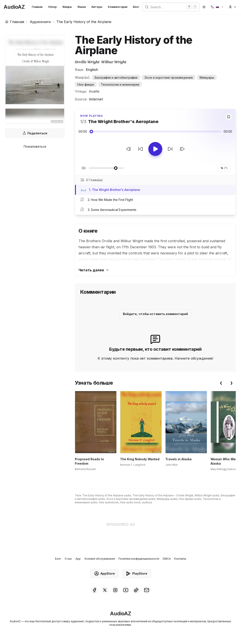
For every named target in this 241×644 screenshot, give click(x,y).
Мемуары (207, 78)
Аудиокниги (40, 22)
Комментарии (118, 7)
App (78, 559)
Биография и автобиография (116, 78)
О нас (68, 559)
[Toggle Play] (155, 149)
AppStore (104, 574)
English (92, 70)
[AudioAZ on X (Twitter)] (105, 590)
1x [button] (224, 168)
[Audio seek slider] (155, 132)
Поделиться (35, 133)
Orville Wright (87, 62)
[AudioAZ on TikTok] (136, 590)
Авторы (97, 7)
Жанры (67, 7)
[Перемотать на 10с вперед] (170, 149)
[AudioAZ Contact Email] (147, 590)
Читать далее (94, 270)
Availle (94, 91)
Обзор (52, 7)
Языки (82, 7)
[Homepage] (14, 7)
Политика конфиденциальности (139, 559)
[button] (217, 7)
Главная (37, 7)
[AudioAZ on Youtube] (126, 590)
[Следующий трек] (182, 149)
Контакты (180, 559)
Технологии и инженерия (120, 84)
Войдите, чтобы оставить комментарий (155, 314)
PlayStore (136, 574)
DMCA (167, 559)
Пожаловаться (35, 146)
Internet (96, 99)
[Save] (229, 117)
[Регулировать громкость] (106, 168)
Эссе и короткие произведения (169, 78)
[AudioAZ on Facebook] (94, 590)
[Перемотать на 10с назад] (141, 149)
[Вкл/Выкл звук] (84, 168)
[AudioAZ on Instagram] (115, 590)
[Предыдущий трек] (128, 149)
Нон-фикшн (86, 84)
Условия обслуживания (100, 559)
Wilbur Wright (114, 62)
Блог (136, 7)
